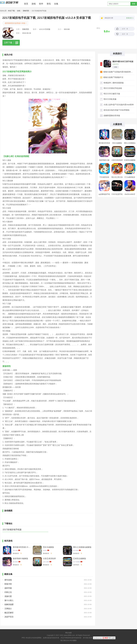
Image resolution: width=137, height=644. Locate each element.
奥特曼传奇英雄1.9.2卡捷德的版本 (22, 547)
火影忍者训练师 (49, 559)
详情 (116, 67)
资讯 (49, 4)
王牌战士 (8, 609)
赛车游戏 (8, 580)
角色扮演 (16, 553)
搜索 (134, 4)
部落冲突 (8, 584)
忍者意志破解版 (80, 559)
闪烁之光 (8, 592)
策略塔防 (26, 11)
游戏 (34, 4)
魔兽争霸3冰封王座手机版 (123, 62)
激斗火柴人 (9, 600)
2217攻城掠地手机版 (12, 530)
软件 (41, 4)
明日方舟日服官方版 (112, 94)
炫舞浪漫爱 (9, 604)
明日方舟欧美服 (110, 99)
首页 (26, 4)
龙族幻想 (8, 596)
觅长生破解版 (48, 547)
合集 (56, 4)
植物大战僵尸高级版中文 (113, 77)
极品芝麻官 (9, 613)
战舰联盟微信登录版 (112, 116)
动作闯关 (76, 565)
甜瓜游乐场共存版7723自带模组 (117, 110)
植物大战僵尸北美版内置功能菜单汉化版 (119, 72)
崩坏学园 (8, 588)
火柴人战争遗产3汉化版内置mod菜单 (119, 105)
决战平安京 (9, 617)
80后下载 (11, 11)
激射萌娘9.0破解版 (20, 559)
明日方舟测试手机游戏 (113, 88)
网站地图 (68, 633)
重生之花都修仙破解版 (82, 547)
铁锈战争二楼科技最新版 (114, 83)
